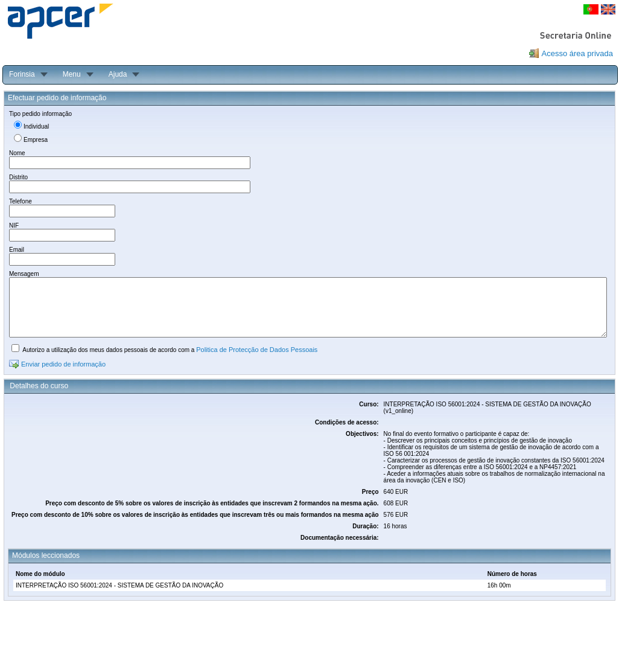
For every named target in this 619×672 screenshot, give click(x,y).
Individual (36, 126)
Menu (72, 74)
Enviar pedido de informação (63, 364)
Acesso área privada (577, 53)
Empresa (36, 140)
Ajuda (118, 74)
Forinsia (22, 74)
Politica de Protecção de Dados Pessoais (257, 350)
